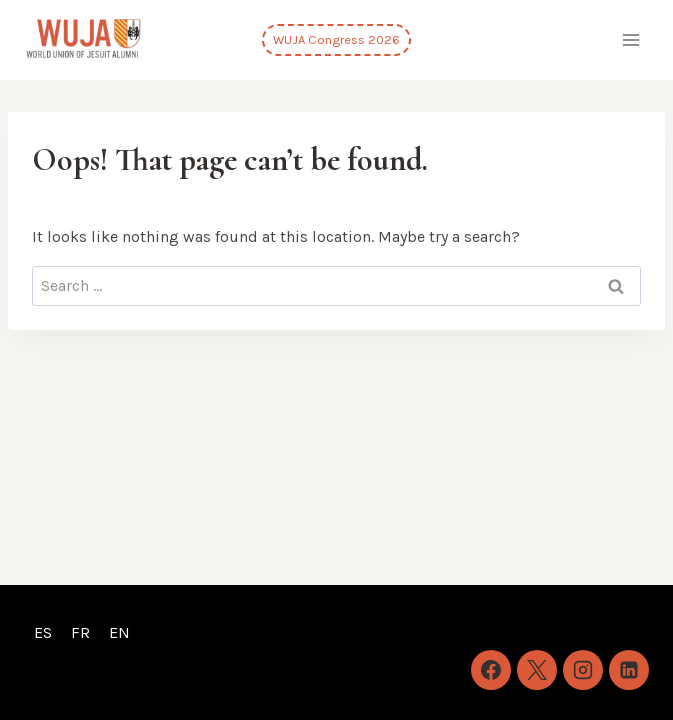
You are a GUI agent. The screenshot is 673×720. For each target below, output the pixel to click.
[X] (537, 670)
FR (80, 632)
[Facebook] (491, 670)
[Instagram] (583, 670)
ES (43, 632)
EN (119, 632)
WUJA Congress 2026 (336, 39)
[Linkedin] (629, 670)
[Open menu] (630, 39)
